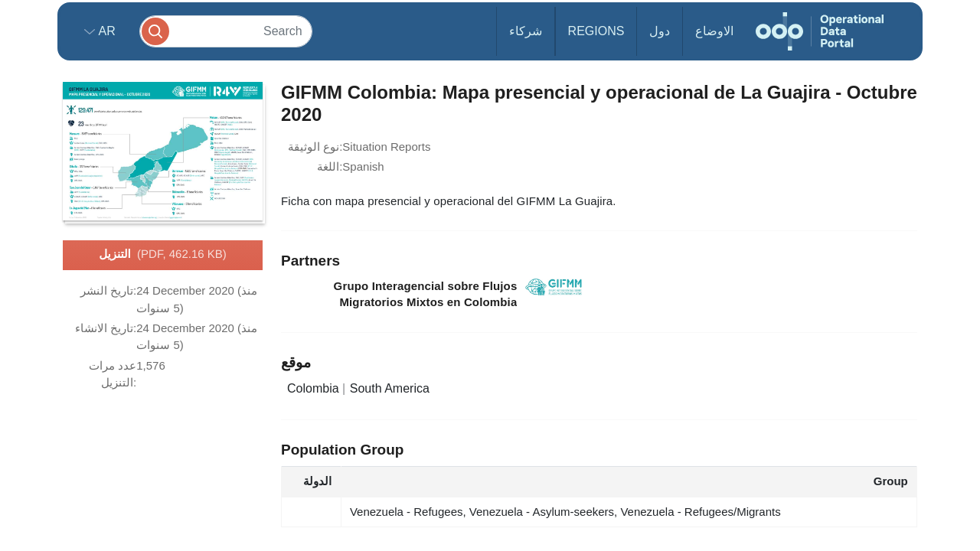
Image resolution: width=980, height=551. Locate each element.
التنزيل (163, 255)
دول (660, 31)
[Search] (226, 31)
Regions (596, 31)
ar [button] (105, 31)
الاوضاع (714, 31)
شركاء (526, 31)
